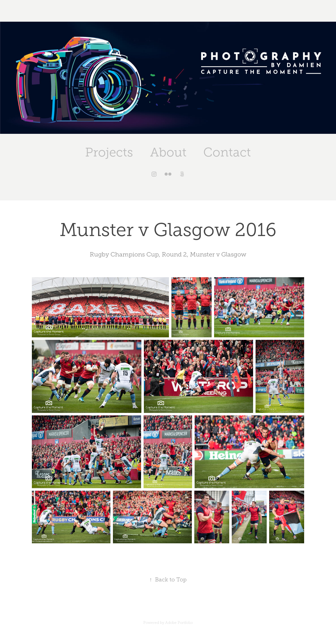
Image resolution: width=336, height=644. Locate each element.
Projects (109, 152)
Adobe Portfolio (179, 623)
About (168, 152)
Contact (227, 152)
